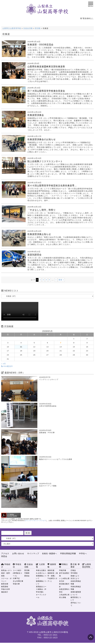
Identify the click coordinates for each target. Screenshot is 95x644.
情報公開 (64, 566)
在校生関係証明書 (76, 583)
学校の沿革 (6, 589)
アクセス (5, 553)
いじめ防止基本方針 (64, 580)
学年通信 (74, 573)
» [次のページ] (56, 280)
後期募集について (41, 583)
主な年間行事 (18, 581)
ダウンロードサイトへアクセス (35, 521)
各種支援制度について (76, 593)
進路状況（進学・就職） (53, 574)
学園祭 (27, 573)
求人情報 (63, 597)
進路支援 (51, 570)
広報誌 (73, 570)
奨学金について (76, 604)
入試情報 (40, 566)
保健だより (75, 576)
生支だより (75, 578)
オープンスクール (41, 596)
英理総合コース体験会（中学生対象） (41, 589)
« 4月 (4, 364)
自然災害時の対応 (64, 591)
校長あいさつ (6, 570)
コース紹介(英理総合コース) (18, 573)
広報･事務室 (75, 566)
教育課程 (5, 587)
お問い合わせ (18, 553)
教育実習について (76, 599)
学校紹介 (6, 566)
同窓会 (4, 556)
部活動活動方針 (64, 585)
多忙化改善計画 (64, 574)
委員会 (27, 576)
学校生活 (17, 566)
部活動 (27, 570)
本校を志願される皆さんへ (41, 572)
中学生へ (83, 553)
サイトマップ (33, 553)
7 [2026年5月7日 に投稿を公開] (61, 343)
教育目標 (5, 584)
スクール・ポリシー (6, 580)
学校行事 (16, 584)
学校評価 (63, 570)
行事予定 (16, 578)
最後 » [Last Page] (61, 280)
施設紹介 (5, 592)
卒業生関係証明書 (68, 553)
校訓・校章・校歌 (6, 574)
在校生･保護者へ (50, 553)
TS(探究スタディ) (52, 580)
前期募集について (41, 577)
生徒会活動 (29, 566)
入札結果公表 (64, 595)
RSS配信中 (7, 366)
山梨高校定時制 (87, 566)
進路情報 (52, 566)
